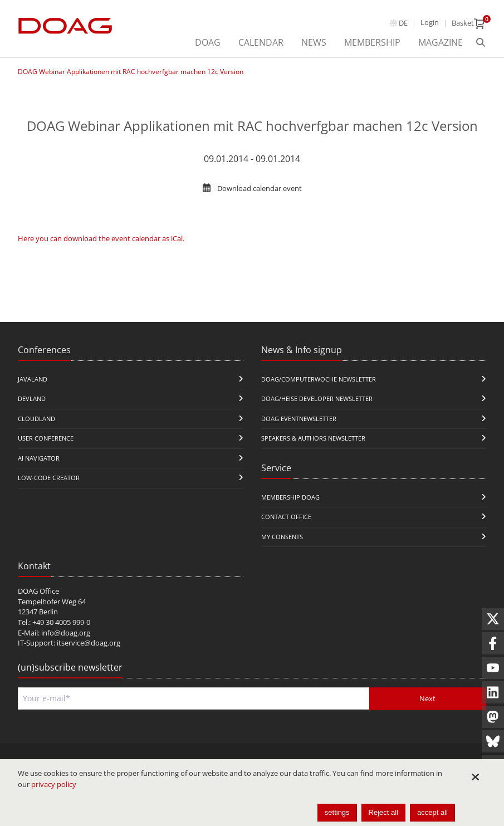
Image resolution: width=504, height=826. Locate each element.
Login (430, 22)
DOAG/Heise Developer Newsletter (317, 399)
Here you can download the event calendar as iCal (100, 238)
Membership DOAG (290, 497)
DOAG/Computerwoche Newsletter (319, 379)
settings (337, 812)
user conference (46, 438)
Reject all (383, 812)
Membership (372, 42)
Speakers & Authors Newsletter (313, 438)
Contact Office (286, 517)
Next (427, 698)
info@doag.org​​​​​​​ (66, 633)
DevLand (32, 399)
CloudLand (36, 419)
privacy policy (54, 784)
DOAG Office (38, 591)
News (314, 42)
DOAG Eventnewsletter (299, 419)
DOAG (208, 42)
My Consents (282, 537)
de (403, 23)
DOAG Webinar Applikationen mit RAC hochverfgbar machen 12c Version (131, 72)
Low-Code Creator (49, 478)
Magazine (441, 42)
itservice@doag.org (89, 643)
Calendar (261, 42)
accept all (432, 812)
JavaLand (33, 379)
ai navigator (39, 458)
